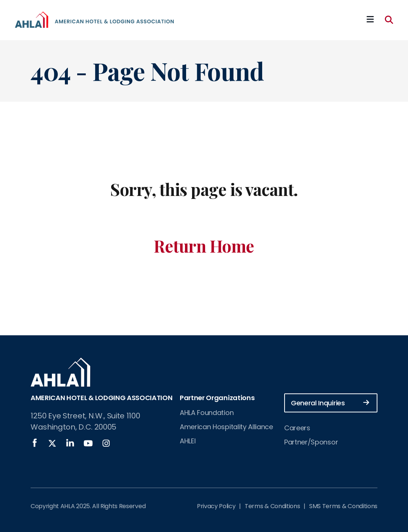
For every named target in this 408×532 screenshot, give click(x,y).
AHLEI (188, 441)
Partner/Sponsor (311, 442)
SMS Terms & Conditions (343, 506)
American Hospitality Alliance (226, 427)
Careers (297, 428)
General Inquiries (330, 403)
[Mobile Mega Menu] (370, 20)
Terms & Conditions (272, 506)
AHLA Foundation (207, 413)
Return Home (204, 246)
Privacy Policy (216, 506)
